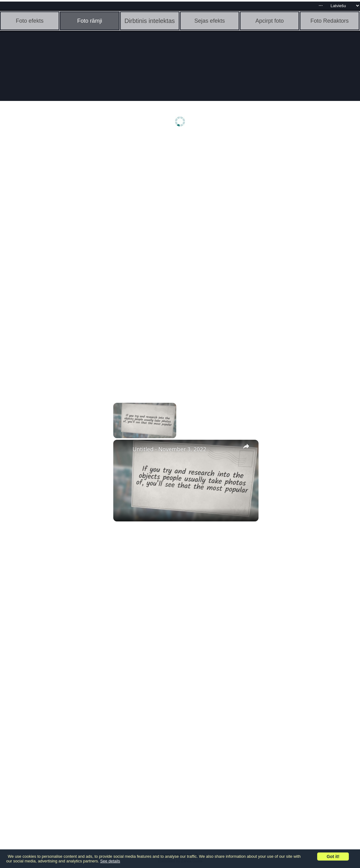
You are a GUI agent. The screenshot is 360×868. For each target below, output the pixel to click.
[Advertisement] (48, 235)
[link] (123, 450)
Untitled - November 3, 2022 (169, 449)
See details (110, 861)
